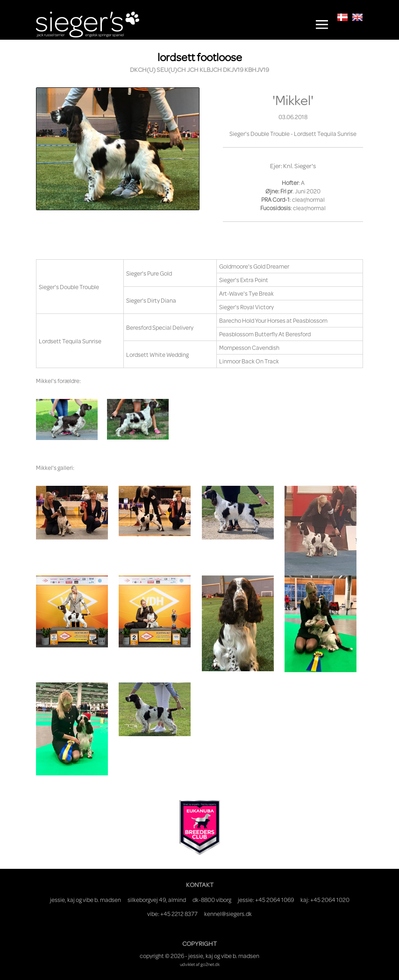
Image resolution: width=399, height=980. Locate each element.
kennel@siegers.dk (228, 914)
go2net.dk (210, 964)
